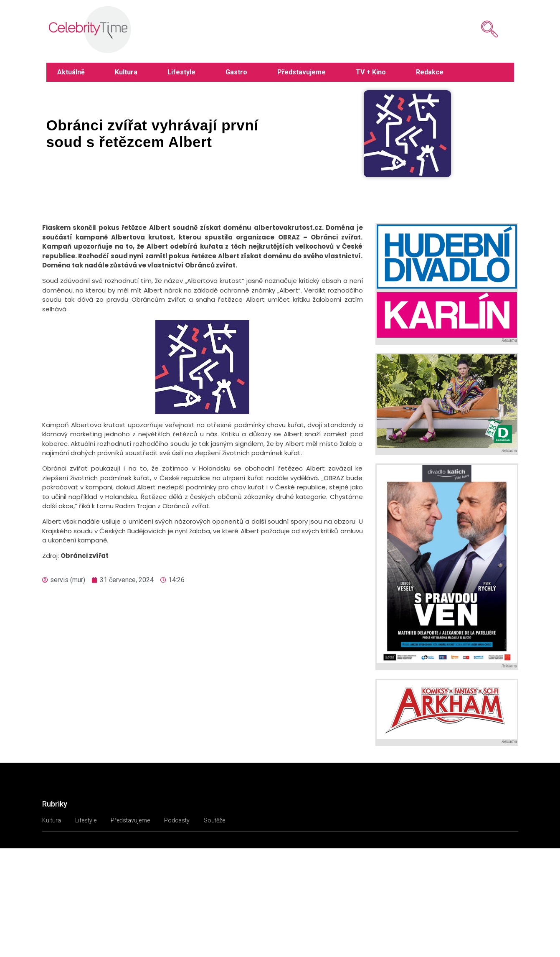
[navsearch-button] (477, 29)
